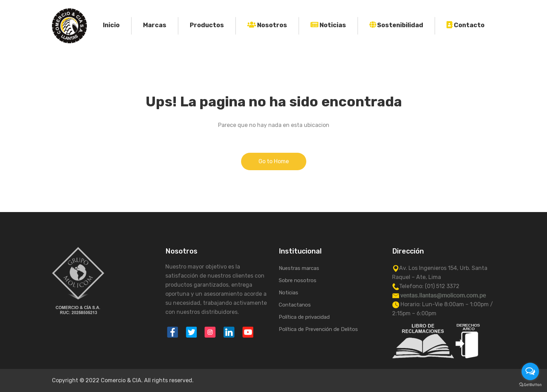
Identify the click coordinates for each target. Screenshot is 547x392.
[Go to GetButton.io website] (530, 385)
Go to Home (274, 161)
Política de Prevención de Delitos (318, 329)
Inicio (111, 25)
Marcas (155, 25)
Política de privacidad (304, 317)
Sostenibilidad (400, 25)
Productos (207, 25)
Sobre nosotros (298, 280)
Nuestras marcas (299, 268)
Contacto (469, 25)
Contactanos (295, 305)
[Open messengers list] (530, 371)
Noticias (333, 25)
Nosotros (272, 25)
